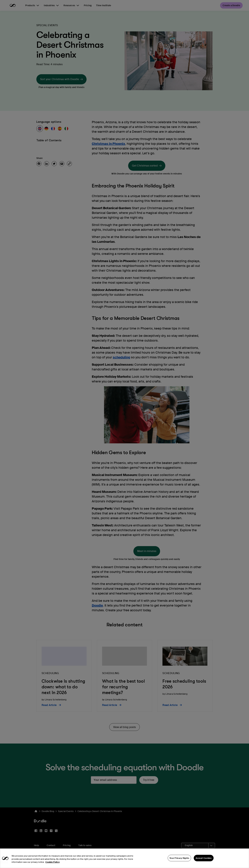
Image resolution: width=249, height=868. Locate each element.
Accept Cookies (204, 863)
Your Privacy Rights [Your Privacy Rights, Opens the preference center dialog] (179, 863)
